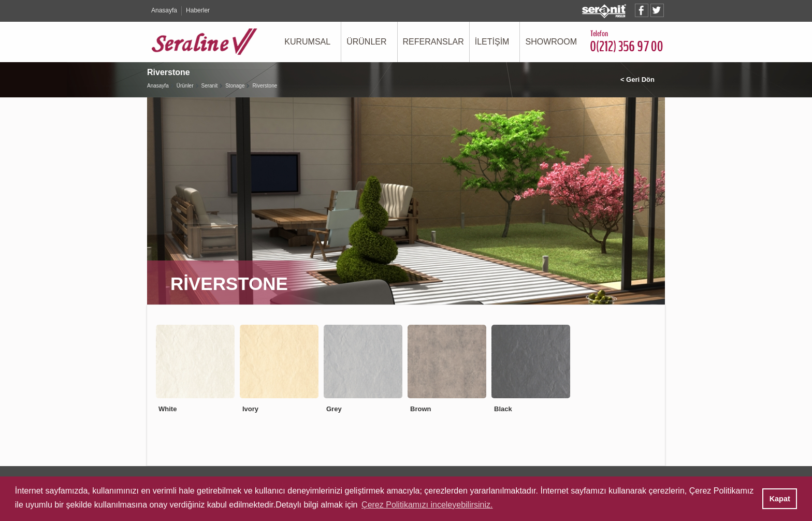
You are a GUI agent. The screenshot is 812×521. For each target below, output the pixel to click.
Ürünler (185, 86)
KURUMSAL (307, 42)
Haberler (198, 10)
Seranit (210, 86)
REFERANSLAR (433, 42)
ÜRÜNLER (366, 42)
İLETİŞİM (492, 42)
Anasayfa (164, 10)
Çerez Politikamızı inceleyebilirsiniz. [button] (427, 505)
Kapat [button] (780, 499)
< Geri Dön (637, 79)
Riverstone (265, 86)
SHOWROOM (551, 42)
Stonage (235, 86)
